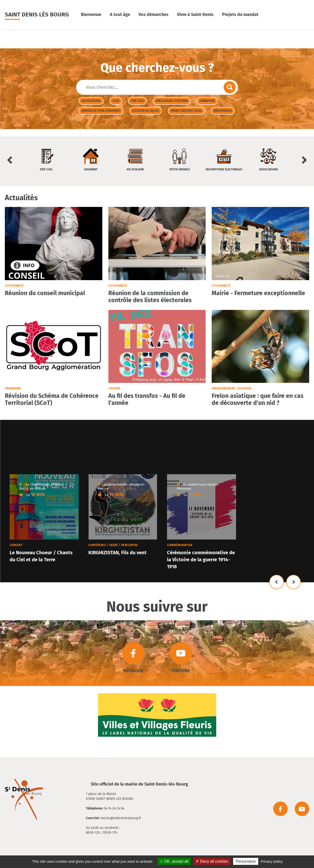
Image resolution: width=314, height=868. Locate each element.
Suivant (293, 582)
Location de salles (146, 111)
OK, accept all (174, 861)
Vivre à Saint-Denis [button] (195, 15)
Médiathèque (223, 111)
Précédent (277, 582)
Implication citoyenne (172, 101)
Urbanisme (207, 101)
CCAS (116, 101)
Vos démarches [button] (154, 15)
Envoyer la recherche (230, 87)
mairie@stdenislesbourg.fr (121, 818)
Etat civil (138, 101)
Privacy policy (272, 861)
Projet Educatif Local (186, 111)
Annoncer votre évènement (101, 111)
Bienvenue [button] (91, 15)
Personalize (246, 861)
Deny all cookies (212, 861)
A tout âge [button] (120, 15)
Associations (91, 101)
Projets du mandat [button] (240, 15)
